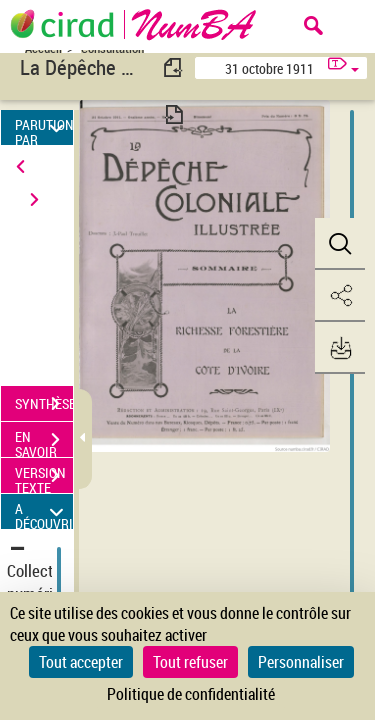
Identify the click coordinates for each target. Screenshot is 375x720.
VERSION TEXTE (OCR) (44, 478)
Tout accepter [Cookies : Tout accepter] (81, 662)
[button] (340, 244)
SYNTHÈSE (44, 404)
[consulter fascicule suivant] (174, 114)
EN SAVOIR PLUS (44, 442)
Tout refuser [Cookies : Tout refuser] (190, 662)
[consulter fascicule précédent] (174, 67)
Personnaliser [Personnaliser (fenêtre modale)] (301, 662)
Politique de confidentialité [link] (191, 694)
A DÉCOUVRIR (44, 511)
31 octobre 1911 (269, 68)
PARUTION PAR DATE (44, 127)
